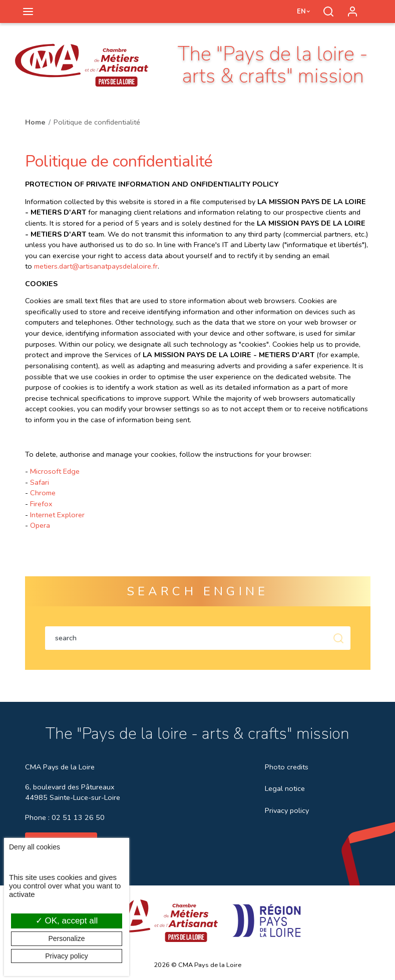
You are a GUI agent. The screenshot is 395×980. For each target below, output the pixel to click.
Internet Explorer (57, 515)
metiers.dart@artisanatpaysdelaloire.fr (96, 266)
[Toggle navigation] (28, 12)
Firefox (41, 504)
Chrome (43, 493)
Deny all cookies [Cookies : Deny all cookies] (35, 847)
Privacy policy (287, 810)
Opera (40, 525)
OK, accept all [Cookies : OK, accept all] (67, 921)
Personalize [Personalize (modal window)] (66, 938)
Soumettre (338, 638)
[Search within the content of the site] (186, 638)
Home (35, 122)
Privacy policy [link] (67, 956)
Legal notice (285, 788)
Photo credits (287, 767)
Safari (40, 482)
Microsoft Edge (55, 471)
